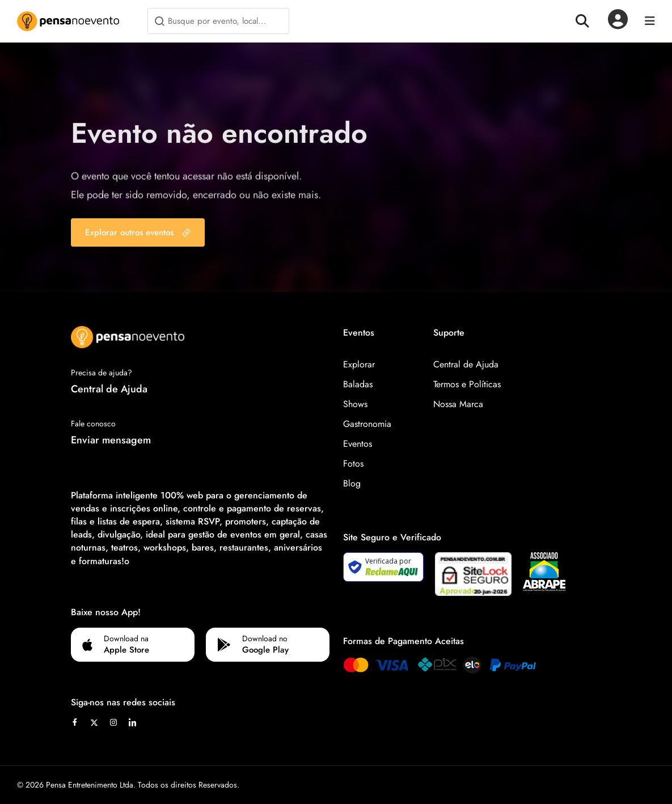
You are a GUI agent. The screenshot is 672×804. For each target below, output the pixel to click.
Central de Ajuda (109, 389)
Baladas (358, 384)
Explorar (359, 364)
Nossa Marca (458, 404)
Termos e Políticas (467, 384)
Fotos (353, 464)
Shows (355, 404)
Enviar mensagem (111, 440)
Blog (352, 483)
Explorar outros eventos (138, 232)
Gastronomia (367, 424)
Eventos (358, 444)
